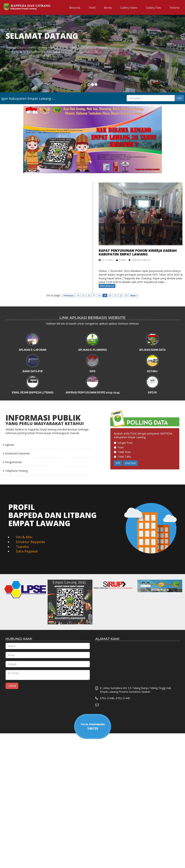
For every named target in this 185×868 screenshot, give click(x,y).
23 (126, 295)
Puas (119, 447)
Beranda (75, 8)
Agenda (8, 445)
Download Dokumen (16, 453)
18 (99, 295)
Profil (92, 8)
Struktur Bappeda (30, 542)
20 (110, 295)
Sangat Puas (123, 443)
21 (116, 295)
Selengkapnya (107, 286)
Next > (134, 295)
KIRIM (12, 686)
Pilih (118, 463)
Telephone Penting (15, 471)
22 (121, 295)
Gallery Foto (153, 8)
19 (105, 295)
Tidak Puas (122, 452)
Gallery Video (129, 8)
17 (94, 295)
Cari (179, 98)
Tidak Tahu (122, 457)
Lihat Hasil (130, 463)
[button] (8, 69)
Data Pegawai (27, 551)
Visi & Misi (24, 537)
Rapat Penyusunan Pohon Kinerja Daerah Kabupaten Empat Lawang (138, 252)
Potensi (175, 8)
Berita (108, 8)
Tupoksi (22, 547)
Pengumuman (12, 462)
